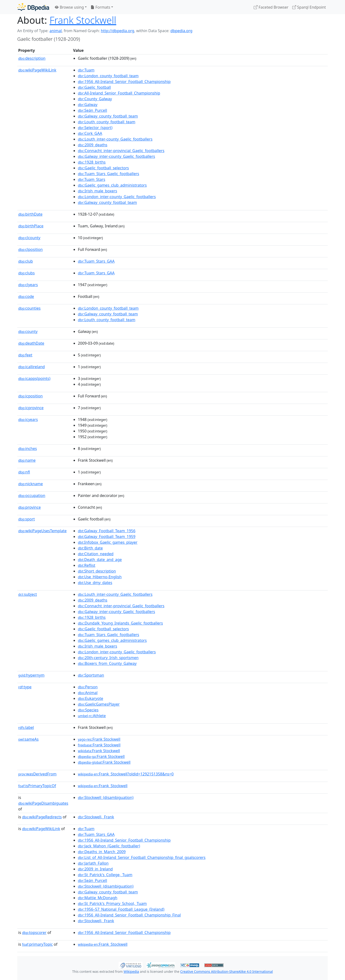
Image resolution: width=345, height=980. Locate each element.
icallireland (32, 367)
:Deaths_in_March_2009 (102, 852)
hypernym (31, 675)
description (32, 58)
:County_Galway (95, 99)
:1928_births (92, 162)
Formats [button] (100, 7)
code (26, 296)
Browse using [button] (69, 7)
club (26, 261)
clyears (28, 285)
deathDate (31, 343)
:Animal (88, 693)
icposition (30, 396)
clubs (26, 273)
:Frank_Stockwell (103, 786)
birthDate (30, 214)
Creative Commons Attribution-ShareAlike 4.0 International (226, 971)
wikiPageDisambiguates (43, 803)
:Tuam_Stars (92, 179)
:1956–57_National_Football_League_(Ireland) (121, 909)
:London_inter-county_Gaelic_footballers (117, 197)
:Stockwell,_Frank (96, 817)
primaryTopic (37, 944)
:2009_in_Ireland (95, 869)
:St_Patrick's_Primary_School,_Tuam (112, 903)
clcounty (29, 238)
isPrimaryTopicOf (37, 786)
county (28, 331)
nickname (31, 484)
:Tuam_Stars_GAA (96, 261)
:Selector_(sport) (95, 128)
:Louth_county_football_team (107, 122)
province (29, 507)
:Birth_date (90, 548)
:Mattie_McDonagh (98, 898)
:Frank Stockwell (99, 739)
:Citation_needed (96, 554)
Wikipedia (131, 971)
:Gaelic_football (94, 87)
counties (29, 308)
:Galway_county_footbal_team (107, 202)
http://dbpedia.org (118, 31)
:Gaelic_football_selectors (103, 168)
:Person (88, 687)
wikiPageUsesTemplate (42, 531)
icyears (28, 419)
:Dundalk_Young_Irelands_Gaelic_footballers (120, 623)
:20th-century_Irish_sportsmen (108, 658)
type (25, 687)
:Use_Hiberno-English (100, 577)
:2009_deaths (93, 145)
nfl (24, 472)
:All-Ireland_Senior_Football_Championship (119, 93)
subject (28, 594)
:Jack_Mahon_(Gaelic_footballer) (109, 846)
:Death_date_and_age (100, 560)
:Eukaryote (91, 698)
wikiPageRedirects (42, 817)
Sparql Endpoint (309, 7)
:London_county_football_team (108, 76)
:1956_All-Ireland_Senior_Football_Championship (124, 82)
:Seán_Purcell (92, 110)
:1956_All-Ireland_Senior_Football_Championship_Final (129, 915)
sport (26, 519)
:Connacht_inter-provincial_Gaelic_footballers (121, 151)
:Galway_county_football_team (108, 116)
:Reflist (87, 565)
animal (55, 31)
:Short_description (97, 571)
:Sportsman (91, 675)
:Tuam (86, 70)
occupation (32, 496)
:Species (88, 710)
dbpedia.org (181, 31)
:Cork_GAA (90, 133)
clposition (30, 249)
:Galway (88, 105)
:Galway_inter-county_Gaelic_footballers (116, 156)
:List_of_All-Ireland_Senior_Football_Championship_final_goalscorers (142, 857)
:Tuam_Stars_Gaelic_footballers (109, 174)
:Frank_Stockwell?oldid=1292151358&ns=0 (126, 774)
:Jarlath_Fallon (93, 863)
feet (25, 355)
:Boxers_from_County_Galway (107, 663)
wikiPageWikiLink (37, 70)
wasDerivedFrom (37, 774)
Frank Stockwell (83, 20)
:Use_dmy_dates (95, 583)
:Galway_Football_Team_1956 (107, 531)
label (26, 727)
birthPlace (31, 226)
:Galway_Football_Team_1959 (107, 537)
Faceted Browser (271, 7)
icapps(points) (34, 378)
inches (28, 449)
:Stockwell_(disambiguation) (106, 797)
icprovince (31, 408)
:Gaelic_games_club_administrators (112, 185)
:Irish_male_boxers (98, 191)
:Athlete (92, 716)
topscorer (34, 933)
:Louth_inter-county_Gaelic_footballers (115, 139)
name (27, 460)
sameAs (28, 739)
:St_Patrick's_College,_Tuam (105, 875)
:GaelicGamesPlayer (99, 704)
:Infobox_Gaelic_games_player (108, 542)
